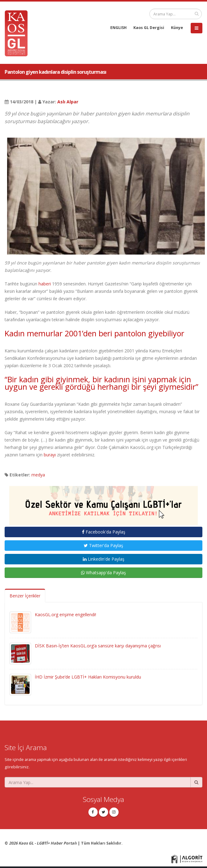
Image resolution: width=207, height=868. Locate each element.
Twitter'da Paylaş (103, 545)
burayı (50, 455)
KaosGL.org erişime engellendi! (65, 615)
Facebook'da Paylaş (104, 532)
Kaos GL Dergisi (149, 28)
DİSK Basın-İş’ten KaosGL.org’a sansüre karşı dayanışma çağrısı (98, 646)
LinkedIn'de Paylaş (104, 559)
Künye (177, 28)
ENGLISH (118, 28)
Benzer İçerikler (25, 596)
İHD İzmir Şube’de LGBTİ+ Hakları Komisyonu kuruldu (88, 677)
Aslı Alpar (68, 102)
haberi (45, 284)
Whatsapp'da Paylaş (103, 573)
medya (38, 475)
